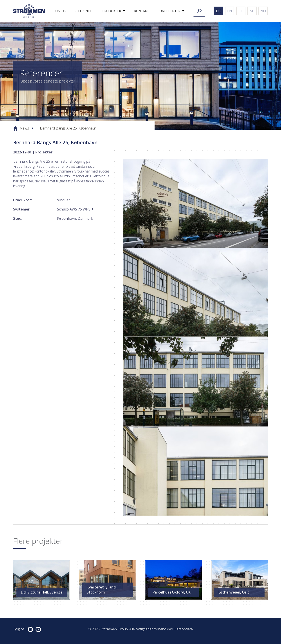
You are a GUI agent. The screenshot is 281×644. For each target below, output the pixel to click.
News (24, 128)
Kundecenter (169, 11)
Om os (60, 11)
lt (241, 11)
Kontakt (141, 11)
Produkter (112, 11)
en (230, 11)
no (263, 11)
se (252, 11)
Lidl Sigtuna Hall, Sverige (42, 592)
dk (218, 11)
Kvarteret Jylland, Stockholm (102, 590)
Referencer (84, 11)
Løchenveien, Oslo (234, 592)
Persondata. (184, 629)
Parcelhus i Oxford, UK (172, 592)
